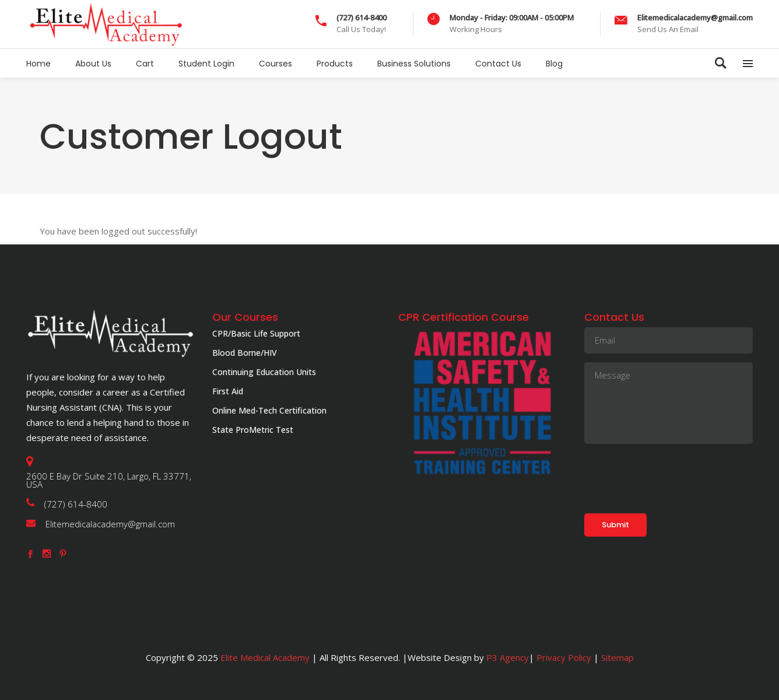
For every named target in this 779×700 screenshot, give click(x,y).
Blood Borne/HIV (245, 353)
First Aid (228, 391)
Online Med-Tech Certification (269, 410)
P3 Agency (508, 657)
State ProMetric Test (253, 430)
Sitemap (616, 657)
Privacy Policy (564, 657)
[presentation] (673, 475)
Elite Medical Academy (265, 657)
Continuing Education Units (264, 372)
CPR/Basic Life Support (256, 333)
